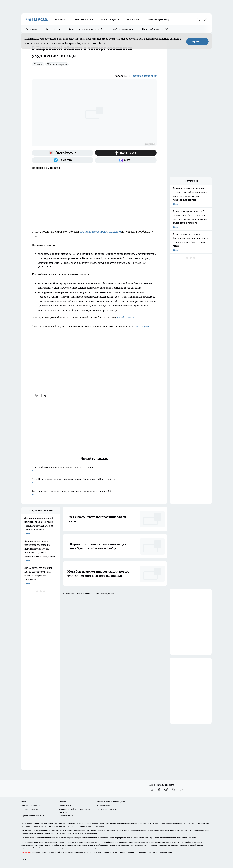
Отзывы (62, 802)
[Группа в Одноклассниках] (159, 790)
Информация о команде (31, 805)
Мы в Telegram (110, 19)
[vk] (36, 396)
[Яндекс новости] (63, 153)
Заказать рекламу (159, 19)
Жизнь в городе (57, 64)
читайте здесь (126, 317)
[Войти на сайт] (206, 19)
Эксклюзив (32, 29)
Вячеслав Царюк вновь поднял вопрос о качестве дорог (94, 469)
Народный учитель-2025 (155, 29)
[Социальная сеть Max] (126, 160)
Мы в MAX (133, 19)
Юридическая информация (33, 816)
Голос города (53, 29)
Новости (60, 19)
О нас (24, 802)
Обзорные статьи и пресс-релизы (111, 802)
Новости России (83, 19)
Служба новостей (145, 76)
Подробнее (100, 826)
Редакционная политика (107, 809)
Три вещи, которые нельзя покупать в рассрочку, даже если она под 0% (94, 493)
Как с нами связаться (30, 809)
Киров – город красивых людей (85, 29)
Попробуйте (142, 326)
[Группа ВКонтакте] (151, 790)
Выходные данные (67, 816)
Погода (38, 64)
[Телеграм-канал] (63, 160)
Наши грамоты (65, 805)
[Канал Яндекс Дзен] (126, 153)
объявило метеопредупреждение (100, 232)
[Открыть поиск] (198, 19)
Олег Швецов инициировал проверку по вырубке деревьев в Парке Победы (94, 481)
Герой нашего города (122, 29)
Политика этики (103, 805)
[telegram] (47, 396)
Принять (198, 42)
